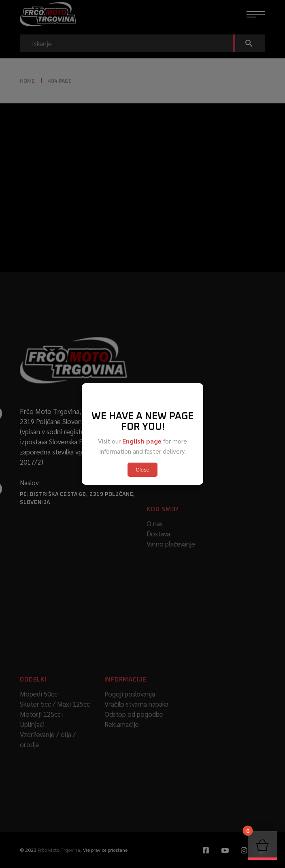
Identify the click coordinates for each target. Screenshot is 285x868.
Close (142, 470)
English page (142, 441)
